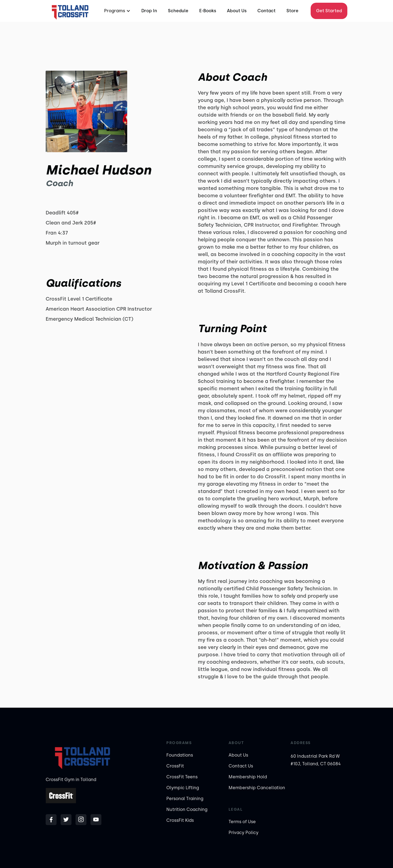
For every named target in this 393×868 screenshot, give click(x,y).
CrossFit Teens (182, 777)
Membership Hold (248, 777)
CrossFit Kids (180, 820)
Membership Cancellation (257, 788)
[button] (117, 11)
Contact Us (241, 766)
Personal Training (185, 799)
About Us (237, 11)
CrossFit (175, 766)
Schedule (178, 11)
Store (292, 11)
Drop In (149, 11)
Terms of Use (242, 822)
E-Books (208, 11)
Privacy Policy (244, 833)
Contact (266, 11)
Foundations (180, 755)
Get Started (329, 11)
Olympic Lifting (183, 788)
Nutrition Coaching (187, 809)
